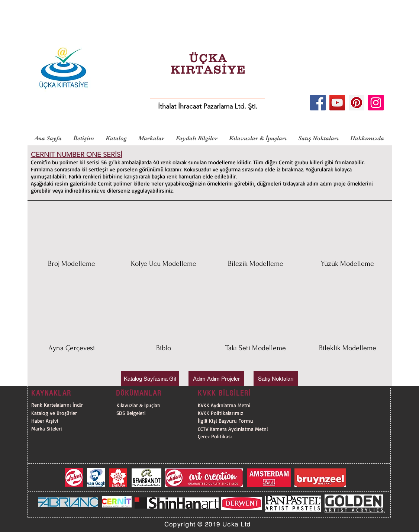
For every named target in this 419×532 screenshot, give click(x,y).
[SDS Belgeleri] (155, 413)
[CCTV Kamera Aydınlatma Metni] (236, 429)
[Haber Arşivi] (59, 421)
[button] (72, 248)
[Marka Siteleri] (59, 428)
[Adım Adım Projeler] (216, 378)
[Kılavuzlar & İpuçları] (155, 405)
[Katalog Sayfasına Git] (150, 378)
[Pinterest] (357, 103)
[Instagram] (376, 103)
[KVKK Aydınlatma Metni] (224, 405)
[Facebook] (318, 103)
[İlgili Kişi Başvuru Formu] (236, 421)
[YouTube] (337, 103)
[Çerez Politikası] (236, 436)
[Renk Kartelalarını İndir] (59, 405)
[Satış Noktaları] (276, 378)
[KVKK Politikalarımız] (236, 413)
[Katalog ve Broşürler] (59, 413)
